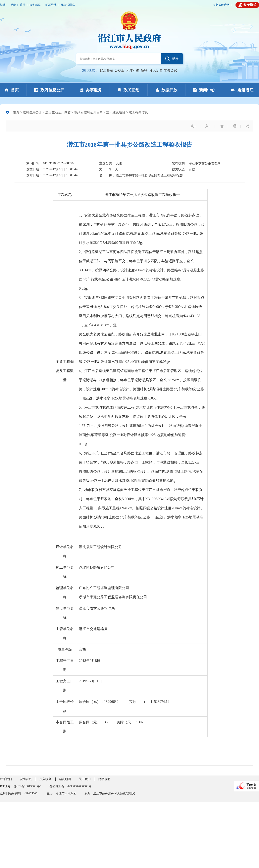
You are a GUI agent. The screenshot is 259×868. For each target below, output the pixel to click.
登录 (13, 5)
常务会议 (171, 70)
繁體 (3, 5)
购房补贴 (106, 70)
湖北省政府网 (221, 5)
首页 (16, 112)
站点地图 (65, 779)
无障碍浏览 (68, 5)
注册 (23, 5)
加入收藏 (45, 779)
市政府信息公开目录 (88, 112)
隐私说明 (104, 779)
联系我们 (6, 779)
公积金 (120, 70)
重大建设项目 (116, 112)
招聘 (144, 70)
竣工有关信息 (138, 112)
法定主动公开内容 (58, 112)
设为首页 (26, 779)
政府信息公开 (32, 112)
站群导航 (51, 5)
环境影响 (156, 70)
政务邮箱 (35, 5)
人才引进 (133, 70)
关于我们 (85, 779)
